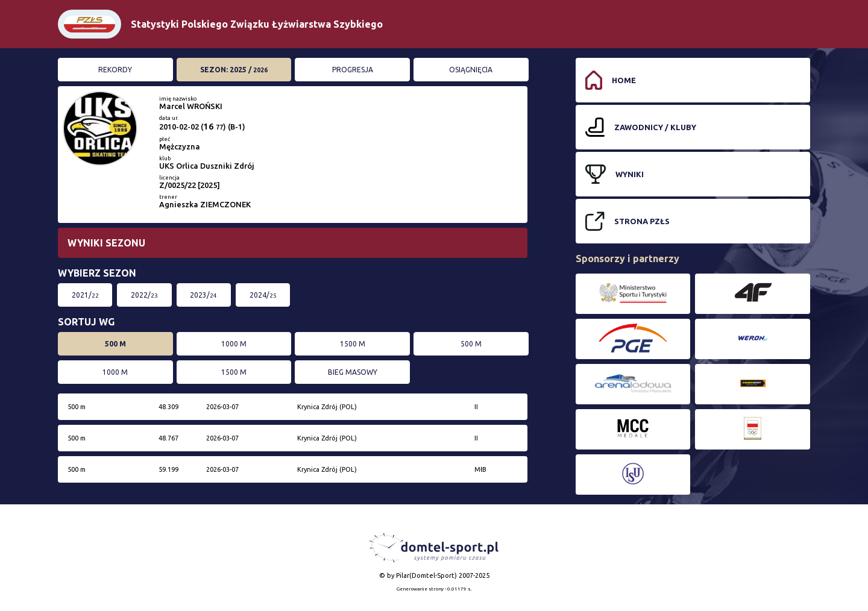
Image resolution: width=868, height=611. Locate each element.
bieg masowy (353, 372)
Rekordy (115, 70)
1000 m (234, 344)
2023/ (203, 295)
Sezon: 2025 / (234, 70)
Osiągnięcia (471, 70)
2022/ (144, 295)
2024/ (263, 295)
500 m (115, 344)
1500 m (353, 344)
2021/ (85, 295)
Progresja (353, 70)
